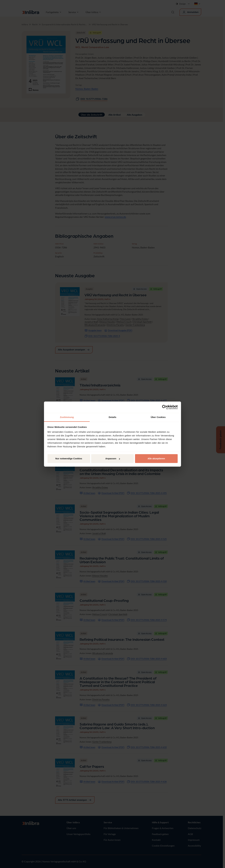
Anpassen (113, 458)
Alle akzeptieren (156, 458)
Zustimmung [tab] (67, 417)
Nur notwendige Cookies (69, 458)
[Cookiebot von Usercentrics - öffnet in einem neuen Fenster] (164, 407)
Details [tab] (112, 417)
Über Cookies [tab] (158, 417)
